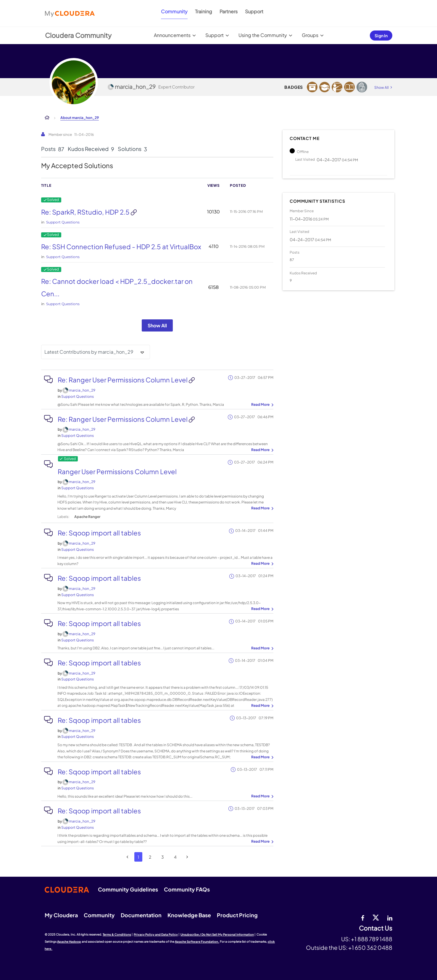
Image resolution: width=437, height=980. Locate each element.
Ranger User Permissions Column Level (117, 472)
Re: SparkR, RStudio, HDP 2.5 (86, 212)
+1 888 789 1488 (372, 939)
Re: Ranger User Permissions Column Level (123, 380)
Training (204, 11)
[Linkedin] (390, 917)
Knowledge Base (189, 915)
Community (174, 11)
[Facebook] (363, 917)
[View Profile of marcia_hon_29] (82, 390)
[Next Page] (187, 857)
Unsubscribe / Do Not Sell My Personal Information (217, 934)
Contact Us (376, 928)
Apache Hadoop (69, 942)
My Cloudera (61, 915)
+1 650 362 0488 (370, 947)
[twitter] (376, 917)
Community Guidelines (128, 889)
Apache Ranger (87, 517)
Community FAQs (187, 889)
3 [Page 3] (163, 857)
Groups (310, 35)
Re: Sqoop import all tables (99, 533)
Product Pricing (237, 915)
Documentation (141, 915)
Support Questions (63, 222)
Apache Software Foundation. (197, 942)
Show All (157, 325)
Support (254, 11)
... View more (262, 405)
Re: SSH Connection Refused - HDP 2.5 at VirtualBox (121, 247)
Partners (229, 11)
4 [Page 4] (175, 857)
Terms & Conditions (117, 934)
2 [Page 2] (150, 857)
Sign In (381, 36)
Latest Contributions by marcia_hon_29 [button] (89, 352)
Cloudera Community (78, 35)
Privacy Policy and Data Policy (156, 934)
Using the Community (263, 35)
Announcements (172, 35)
